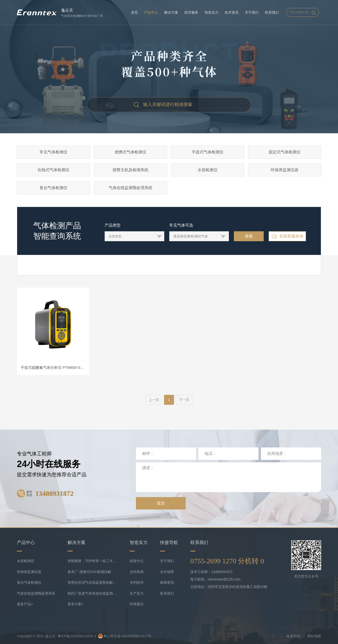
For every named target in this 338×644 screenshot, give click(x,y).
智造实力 (211, 12)
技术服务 (191, 12)
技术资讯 (232, 12)
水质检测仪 (208, 170)
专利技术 (137, 582)
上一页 (154, 400)
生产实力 (137, 593)
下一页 (184, 400)
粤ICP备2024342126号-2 (77, 636)
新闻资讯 (167, 582)
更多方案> (76, 604)
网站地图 (314, 636)
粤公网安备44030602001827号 (125, 636)
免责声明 (293, 636)
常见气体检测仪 (53, 152)
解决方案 (171, 12)
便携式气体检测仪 (130, 152)
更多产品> (25, 604)
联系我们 (272, 12)
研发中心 (137, 561)
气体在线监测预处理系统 (130, 188)
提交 (161, 503)
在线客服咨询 (287, 237)
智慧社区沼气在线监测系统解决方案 (92, 582)
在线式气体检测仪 (53, 170)
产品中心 (151, 12)
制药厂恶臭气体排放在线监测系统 (92, 593)
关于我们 (252, 12)
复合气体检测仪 (53, 188)
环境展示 (137, 604)
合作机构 (137, 572)
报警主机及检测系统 (130, 170)
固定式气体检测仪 (285, 152)
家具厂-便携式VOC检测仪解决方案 (92, 572)
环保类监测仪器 (285, 170)
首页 (134, 12)
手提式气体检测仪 (208, 152)
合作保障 (167, 572)
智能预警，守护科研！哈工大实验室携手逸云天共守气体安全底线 (92, 561)
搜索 (249, 236)
